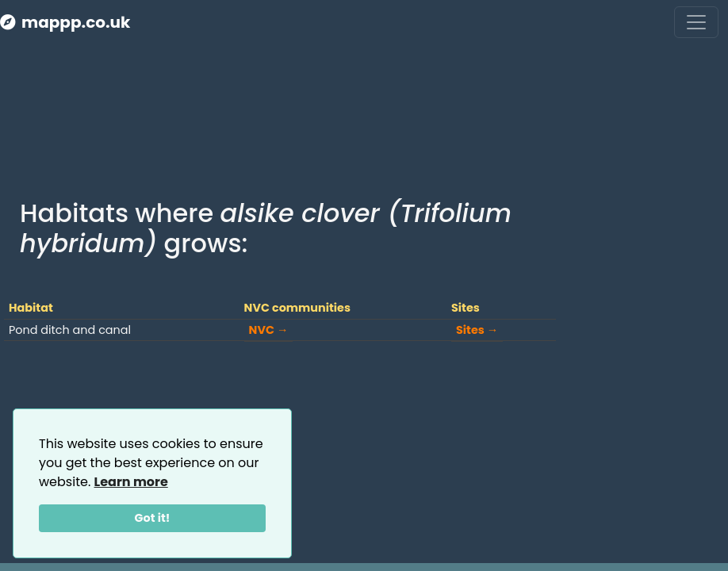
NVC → (269, 330)
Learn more (131, 482)
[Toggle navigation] (696, 22)
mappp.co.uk (65, 22)
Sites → (477, 330)
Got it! (153, 518)
